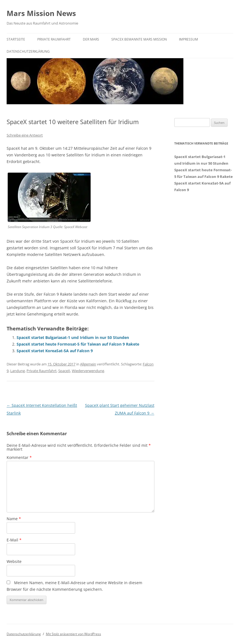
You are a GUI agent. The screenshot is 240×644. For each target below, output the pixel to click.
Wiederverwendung (88, 371)
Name (14, 519)
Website (14, 561)
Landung (18, 371)
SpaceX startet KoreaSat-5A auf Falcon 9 (55, 351)
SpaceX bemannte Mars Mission (139, 39)
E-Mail (14, 540)
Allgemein (88, 364)
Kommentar (19, 457)
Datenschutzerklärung (28, 51)
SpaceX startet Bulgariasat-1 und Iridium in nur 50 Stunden (73, 337)
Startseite (16, 39)
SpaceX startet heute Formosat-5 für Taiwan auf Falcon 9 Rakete (78, 344)
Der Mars (91, 39)
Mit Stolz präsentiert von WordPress (73, 634)
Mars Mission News (41, 13)
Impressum (188, 39)
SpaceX (64, 371)
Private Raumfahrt (54, 39)
